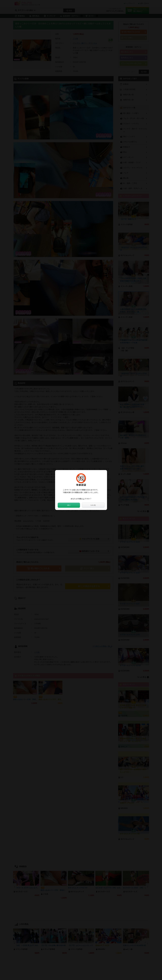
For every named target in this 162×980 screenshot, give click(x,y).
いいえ (93, 505)
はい (69, 505)
